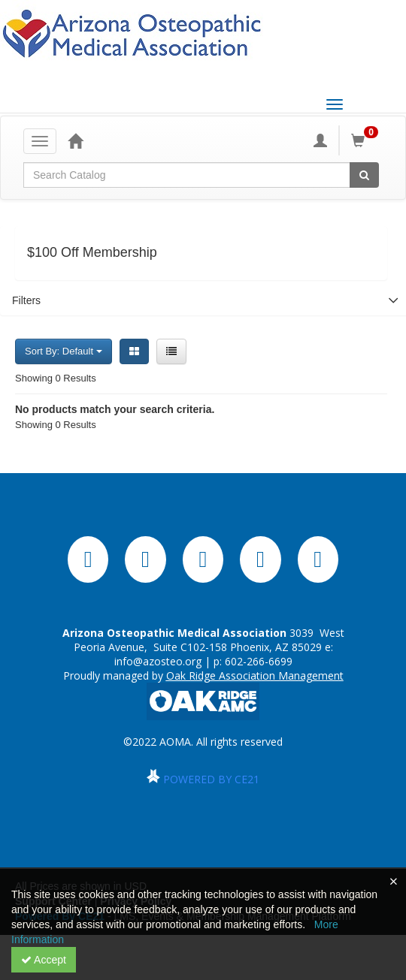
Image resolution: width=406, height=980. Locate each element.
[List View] (171, 351)
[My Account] (320, 140)
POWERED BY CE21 (211, 779)
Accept (44, 960)
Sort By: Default (64, 351)
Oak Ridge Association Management (255, 675)
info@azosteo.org (158, 661)
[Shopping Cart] (367, 140)
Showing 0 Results (56, 378)
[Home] (75, 140)
